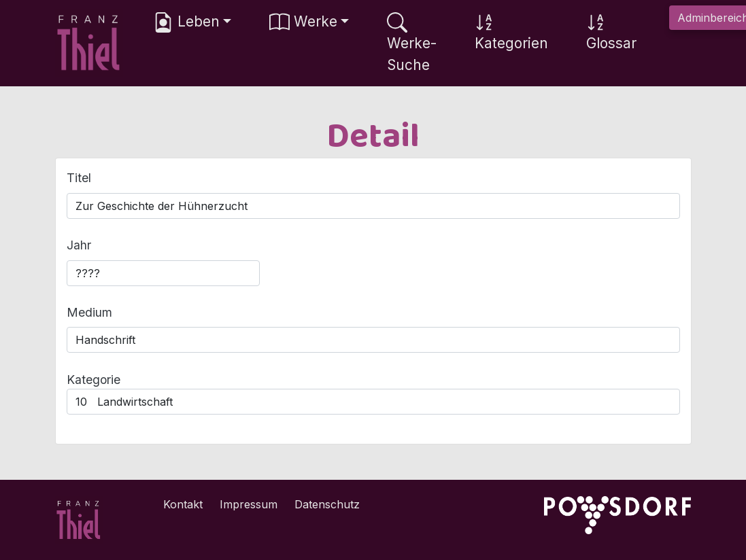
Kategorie (94, 380)
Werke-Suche (412, 42)
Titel (79, 178)
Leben (186, 22)
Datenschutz (327, 504)
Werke (303, 22)
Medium (89, 312)
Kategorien (511, 32)
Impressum (249, 504)
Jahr (79, 245)
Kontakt (183, 504)
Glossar (611, 32)
